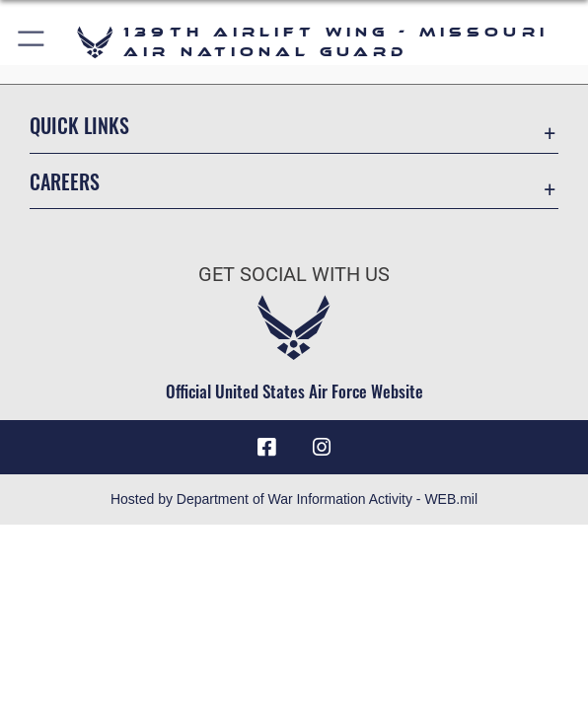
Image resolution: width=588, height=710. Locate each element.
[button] (32, 42)
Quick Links (79, 125)
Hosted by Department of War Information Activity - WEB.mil (294, 499)
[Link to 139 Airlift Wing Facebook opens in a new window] (266, 448)
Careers (65, 181)
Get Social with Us (294, 274)
